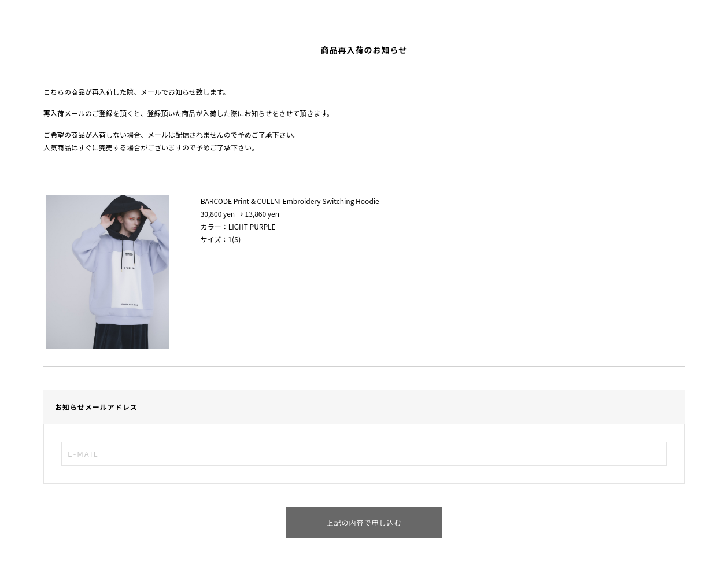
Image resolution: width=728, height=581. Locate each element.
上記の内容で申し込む (364, 522)
